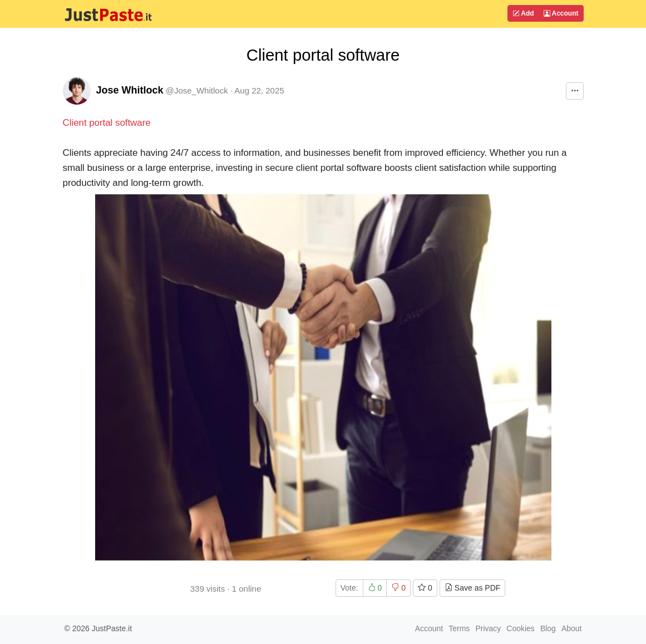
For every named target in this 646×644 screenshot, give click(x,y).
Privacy (488, 628)
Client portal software (107, 123)
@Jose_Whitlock (197, 90)
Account (561, 13)
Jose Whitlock (130, 90)
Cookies (521, 628)
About (572, 628)
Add (523, 13)
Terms (459, 628)
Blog (548, 628)
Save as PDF (472, 588)
